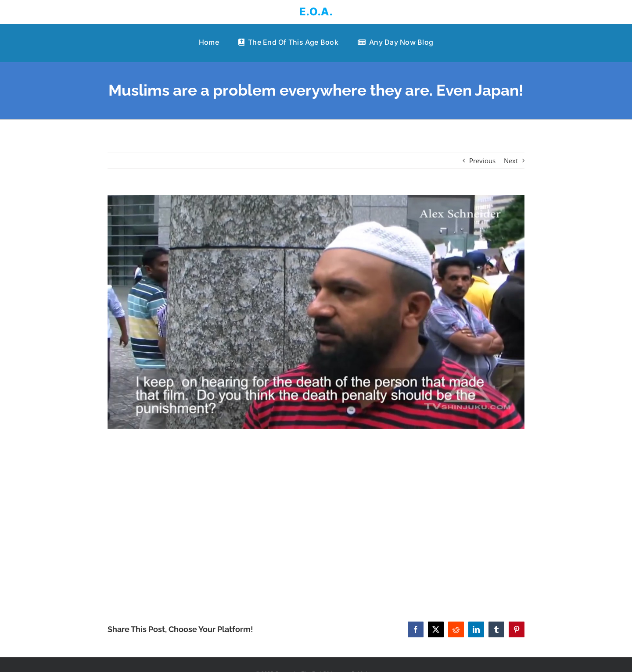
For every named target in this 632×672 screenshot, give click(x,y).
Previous (482, 161)
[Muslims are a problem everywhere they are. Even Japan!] (316, 312)
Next (511, 161)
